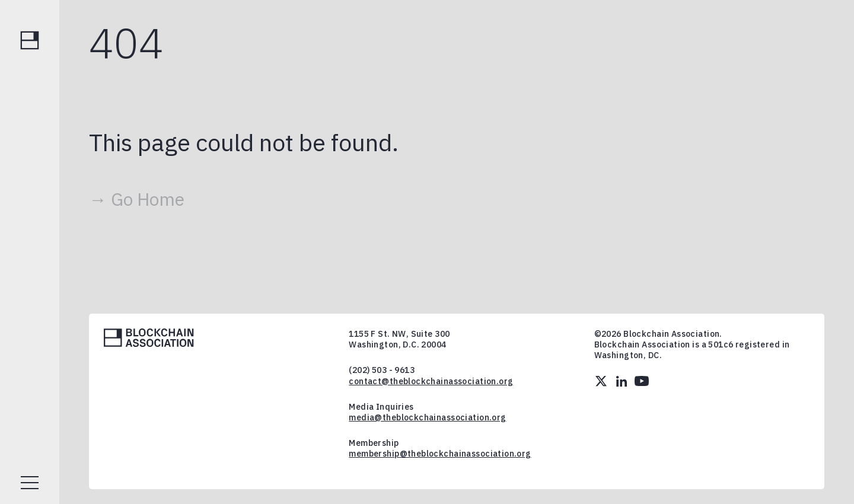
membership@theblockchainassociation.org (440, 454)
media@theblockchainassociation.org (427, 417)
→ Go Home (137, 199)
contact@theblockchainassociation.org (431, 381)
